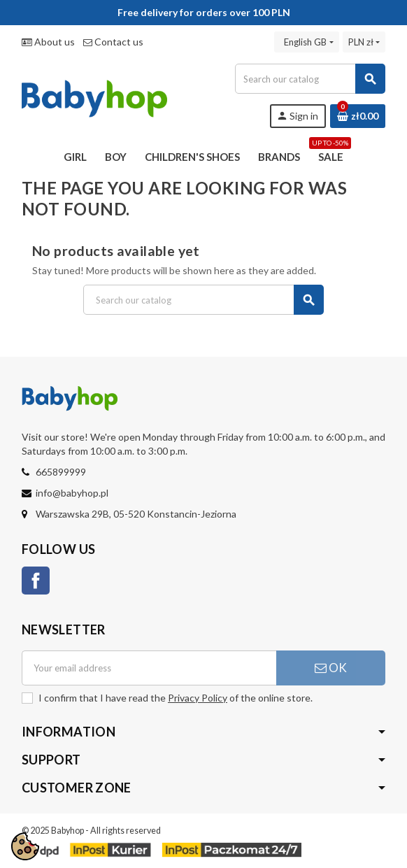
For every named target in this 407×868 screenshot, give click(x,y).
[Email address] (149, 668)
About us (48, 42)
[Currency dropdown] (364, 42)
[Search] (310, 79)
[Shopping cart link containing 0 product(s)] (358, 116)
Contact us (113, 42)
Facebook (36, 581)
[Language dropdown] (306, 42)
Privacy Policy (198, 698)
